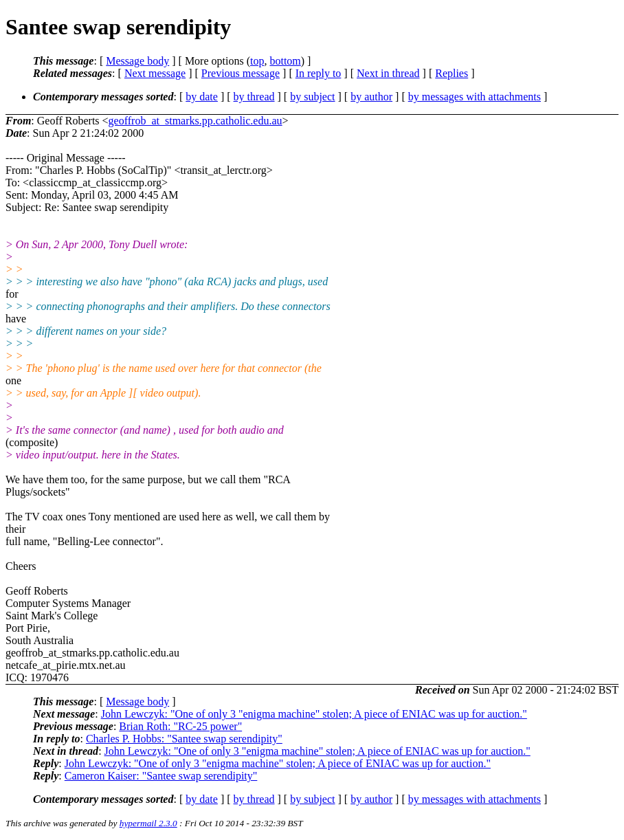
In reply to (319, 73)
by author (371, 97)
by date (202, 97)
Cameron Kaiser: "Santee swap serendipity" (161, 776)
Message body (137, 61)
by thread (254, 97)
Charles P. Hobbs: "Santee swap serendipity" (184, 739)
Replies (452, 73)
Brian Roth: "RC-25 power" (180, 726)
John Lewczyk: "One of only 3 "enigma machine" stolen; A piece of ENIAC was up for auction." (314, 714)
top (257, 61)
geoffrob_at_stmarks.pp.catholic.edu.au (196, 121)
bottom (285, 61)
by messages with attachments (475, 97)
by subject (312, 97)
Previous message (241, 73)
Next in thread (388, 73)
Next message (155, 73)
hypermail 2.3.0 (148, 823)
